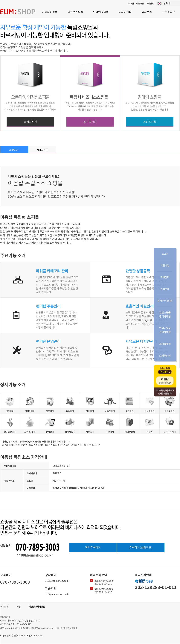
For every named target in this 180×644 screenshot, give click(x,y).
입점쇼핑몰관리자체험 (165, 330)
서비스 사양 (42, 150)
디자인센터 (125, 12)
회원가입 (140, 3)
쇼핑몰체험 (165, 344)
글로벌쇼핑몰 (75, 12)
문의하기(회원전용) (141, 547)
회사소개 (4, 606)
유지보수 (147, 12)
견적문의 (165, 289)
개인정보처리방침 (37, 606)
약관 (19, 606)
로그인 (131, 3)
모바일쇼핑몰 (101, 12)
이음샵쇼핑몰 (50, 12)
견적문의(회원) (165, 300)
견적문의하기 (93, 547)
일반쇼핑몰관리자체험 (165, 314)
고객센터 (150, 3)
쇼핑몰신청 (30, 122)
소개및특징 (14, 150)
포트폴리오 (169, 12)
